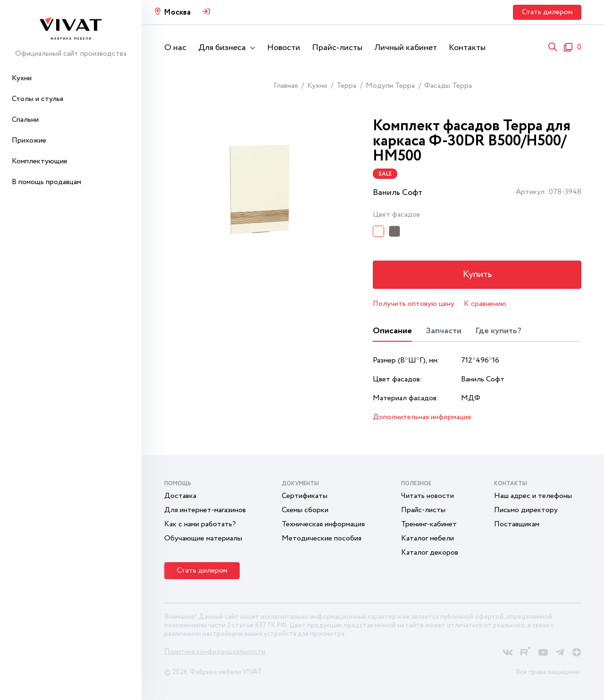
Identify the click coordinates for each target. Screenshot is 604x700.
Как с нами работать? (200, 524)
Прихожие (29, 140)
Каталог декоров (430, 552)
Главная (286, 86)
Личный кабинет (406, 48)
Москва (177, 13)
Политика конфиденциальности (215, 652)
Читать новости (428, 496)
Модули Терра (390, 86)
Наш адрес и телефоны (533, 496)
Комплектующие (40, 161)
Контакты (467, 48)
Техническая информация (323, 524)
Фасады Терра (448, 86)
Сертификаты (305, 496)
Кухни (22, 78)
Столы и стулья (38, 99)
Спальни (25, 120)
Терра (346, 86)
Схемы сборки (305, 510)
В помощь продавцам (46, 182)
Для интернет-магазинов (205, 510)
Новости (284, 48)
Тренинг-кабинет (429, 524)
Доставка (180, 496)
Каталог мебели (428, 538)
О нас (175, 48)
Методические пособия (322, 538)
